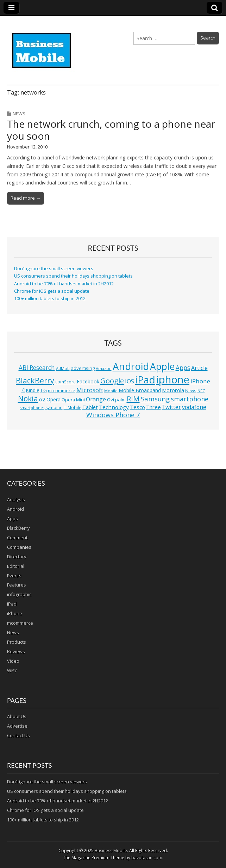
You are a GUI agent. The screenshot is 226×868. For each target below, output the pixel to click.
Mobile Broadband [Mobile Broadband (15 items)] (140, 390)
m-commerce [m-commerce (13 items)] (62, 390)
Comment (17, 538)
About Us (17, 716)
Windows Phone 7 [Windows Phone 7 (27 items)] (113, 415)
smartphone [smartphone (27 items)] (190, 399)
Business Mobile (111, 851)
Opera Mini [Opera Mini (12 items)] (73, 400)
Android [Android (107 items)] (131, 366)
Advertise (17, 726)
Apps (12, 518)
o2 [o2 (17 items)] (42, 399)
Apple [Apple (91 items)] (162, 366)
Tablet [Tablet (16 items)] (90, 407)
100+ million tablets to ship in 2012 (50, 299)
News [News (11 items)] (191, 391)
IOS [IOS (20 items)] (130, 381)
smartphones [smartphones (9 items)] (32, 408)
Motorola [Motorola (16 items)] (173, 390)
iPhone (15, 613)
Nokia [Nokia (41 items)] (28, 399)
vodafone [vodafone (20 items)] (194, 407)
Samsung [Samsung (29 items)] (155, 399)
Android (15, 509)
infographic (19, 594)
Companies (19, 547)
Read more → (26, 198)
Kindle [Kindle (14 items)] (33, 390)
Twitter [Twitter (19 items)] (171, 407)
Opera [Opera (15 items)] (54, 399)
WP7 (12, 670)
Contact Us (18, 735)
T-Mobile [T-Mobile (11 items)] (73, 408)
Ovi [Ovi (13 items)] (111, 400)
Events (14, 576)
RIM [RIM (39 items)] (133, 399)
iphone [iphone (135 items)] (173, 380)
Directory (17, 557)
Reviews (16, 651)
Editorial (16, 566)
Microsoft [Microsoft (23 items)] (90, 390)
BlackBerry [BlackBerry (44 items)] (35, 380)
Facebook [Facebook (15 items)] (88, 381)
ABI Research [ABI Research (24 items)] (37, 368)
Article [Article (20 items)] (199, 368)
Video (13, 661)
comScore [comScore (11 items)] (65, 382)
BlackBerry (18, 528)
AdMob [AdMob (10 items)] (63, 368)
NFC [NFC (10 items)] (201, 391)
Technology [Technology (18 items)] (114, 407)
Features (17, 585)
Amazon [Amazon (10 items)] (104, 368)
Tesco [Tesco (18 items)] (137, 407)
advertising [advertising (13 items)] (83, 368)
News (19, 114)
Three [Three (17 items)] (153, 407)
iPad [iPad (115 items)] (145, 380)
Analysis (16, 499)
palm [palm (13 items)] (120, 400)
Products (17, 642)
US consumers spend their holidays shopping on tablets (73, 276)
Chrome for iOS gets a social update (52, 291)
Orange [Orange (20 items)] (96, 399)
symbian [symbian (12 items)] (54, 408)
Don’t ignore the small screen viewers (54, 269)
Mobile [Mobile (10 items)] (111, 391)
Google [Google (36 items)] (112, 381)
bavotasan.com (147, 858)
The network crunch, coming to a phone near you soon (111, 130)
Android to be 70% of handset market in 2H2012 (64, 284)
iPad (12, 604)
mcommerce (20, 623)
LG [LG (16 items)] (44, 390)
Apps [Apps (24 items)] (183, 368)
